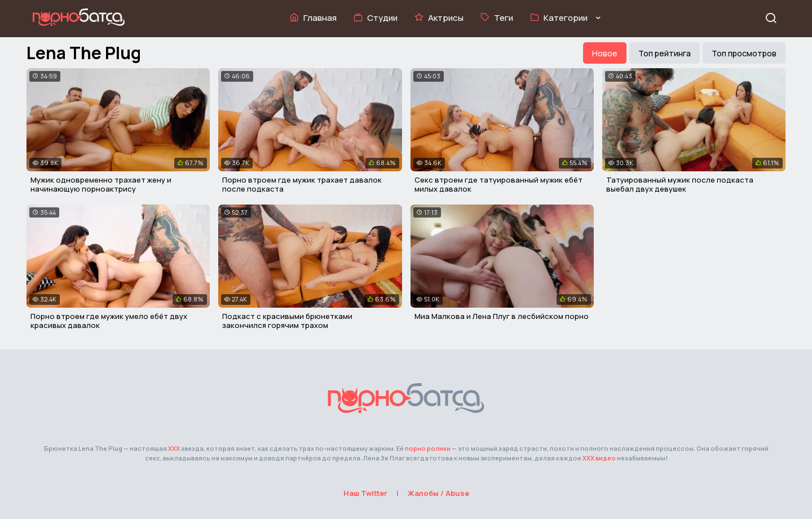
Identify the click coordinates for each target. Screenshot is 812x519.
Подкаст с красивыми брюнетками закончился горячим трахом (287, 321)
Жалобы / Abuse (438, 493)
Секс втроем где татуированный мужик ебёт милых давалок (498, 184)
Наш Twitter (365, 493)
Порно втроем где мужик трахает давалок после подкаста (302, 184)
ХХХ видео (599, 458)
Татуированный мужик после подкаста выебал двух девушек (680, 184)
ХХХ (174, 448)
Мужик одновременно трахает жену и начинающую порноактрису (101, 184)
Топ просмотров (744, 53)
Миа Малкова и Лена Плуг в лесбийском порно (502, 316)
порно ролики (428, 448)
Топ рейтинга (665, 53)
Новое (605, 53)
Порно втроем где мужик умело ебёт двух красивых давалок (109, 321)
